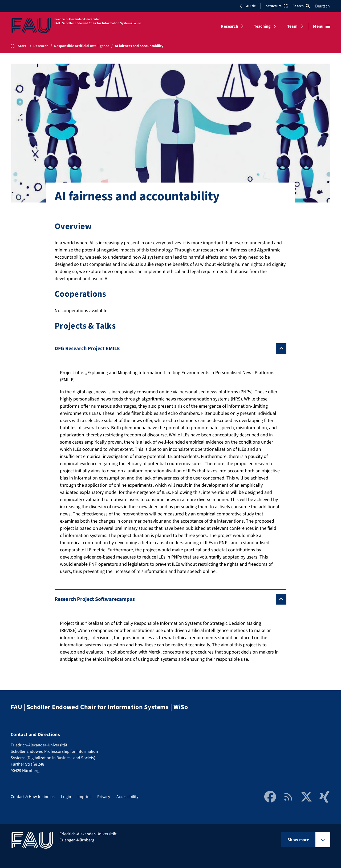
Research (229, 26)
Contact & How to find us (33, 797)
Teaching (262, 26)
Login (66, 797)
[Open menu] (322, 26)
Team (292, 26)
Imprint (84, 797)
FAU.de (248, 6)
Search (301, 6)
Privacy (104, 797)
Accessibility (127, 797)
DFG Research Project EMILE (87, 349)
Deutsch (322, 6)
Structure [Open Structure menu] (277, 6)
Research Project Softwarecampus (95, 599)
